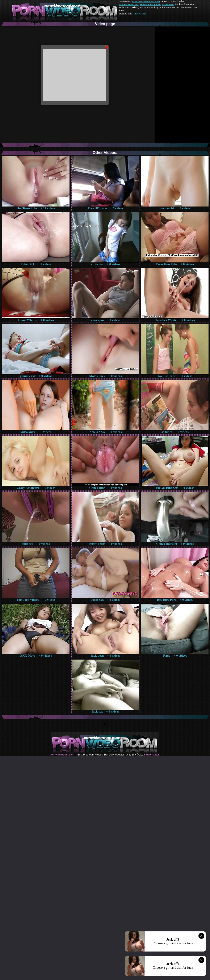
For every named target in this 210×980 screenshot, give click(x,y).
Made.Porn (168, 4)
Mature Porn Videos (150, 4)
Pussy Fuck (140, 14)
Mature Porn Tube (129, 4)
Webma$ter (152, 755)
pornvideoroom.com (62, 755)
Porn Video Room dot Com (146, 1)
